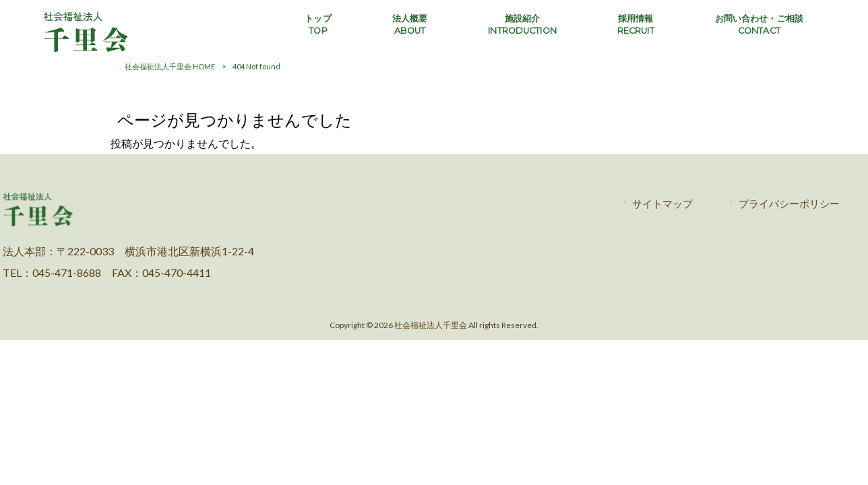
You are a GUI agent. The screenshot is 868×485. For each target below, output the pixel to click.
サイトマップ (662, 203)
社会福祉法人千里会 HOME (170, 66)
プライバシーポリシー (789, 203)
